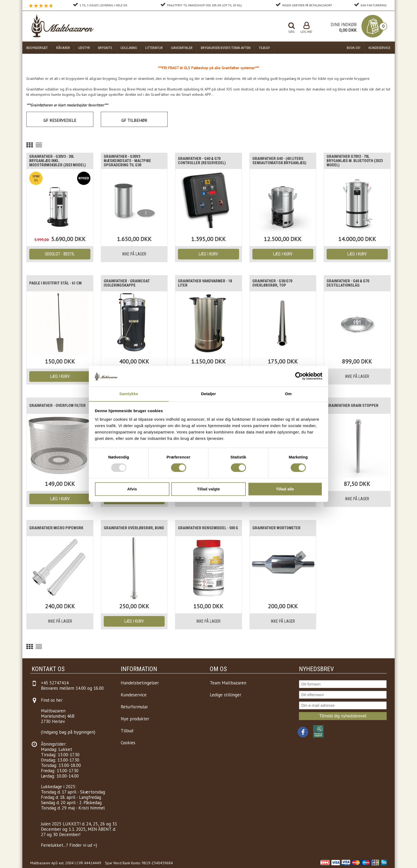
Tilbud (127, 731)
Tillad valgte (208, 489)
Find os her (52, 700)
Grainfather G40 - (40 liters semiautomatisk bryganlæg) (282, 161)
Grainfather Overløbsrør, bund (131, 528)
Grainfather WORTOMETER (279, 528)
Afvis (132, 489)
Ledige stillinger (226, 695)
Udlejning (129, 48)
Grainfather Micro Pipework (58, 528)
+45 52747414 (55, 683)
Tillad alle (285, 489)
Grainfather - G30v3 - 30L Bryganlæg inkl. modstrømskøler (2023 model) (55, 161)
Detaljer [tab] (208, 394)
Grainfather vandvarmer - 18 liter (207, 283)
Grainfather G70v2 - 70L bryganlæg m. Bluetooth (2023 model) (353, 161)
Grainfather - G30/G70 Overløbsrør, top (275, 283)
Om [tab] (288, 394)
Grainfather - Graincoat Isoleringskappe (129, 283)
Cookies (128, 743)
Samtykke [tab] (129, 394)
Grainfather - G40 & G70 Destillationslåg (350, 283)
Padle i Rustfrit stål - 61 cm (58, 283)
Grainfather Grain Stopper (354, 406)
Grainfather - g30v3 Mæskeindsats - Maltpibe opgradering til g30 (130, 161)
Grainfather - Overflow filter (54, 406)
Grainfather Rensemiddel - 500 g (205, 528)
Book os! (354, 48)
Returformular (134, 707)
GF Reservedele (60, 120)
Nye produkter (135, 719)
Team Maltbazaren (228, 683)
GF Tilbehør (134, 120)
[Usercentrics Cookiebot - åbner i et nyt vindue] (299, 376)
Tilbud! (264, 48)
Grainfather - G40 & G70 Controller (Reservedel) (204, 161)
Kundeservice (380, 48)
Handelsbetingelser (140, 683)
